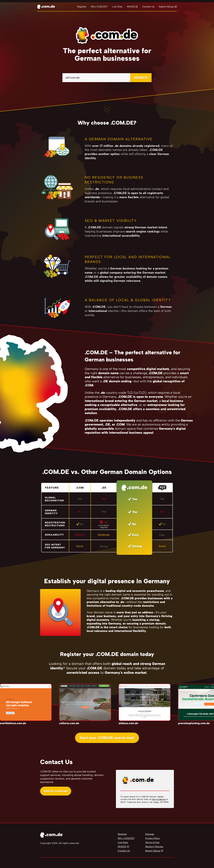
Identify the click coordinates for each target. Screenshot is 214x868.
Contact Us (148, 7)
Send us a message (56, 791)
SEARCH (141, 78)
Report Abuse (166, 7)
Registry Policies (154, 847)
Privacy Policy (153, 838)
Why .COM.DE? (99, 7)
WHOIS (131, 7)
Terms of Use (152, 842)
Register (82, 7)
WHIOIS (122, 847)
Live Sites (117, 7)
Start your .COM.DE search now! (107, 738)
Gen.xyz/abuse (159, 799)
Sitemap (150, 834)
